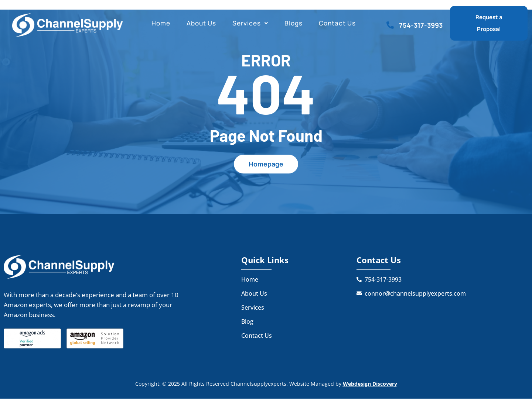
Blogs (294, 23)
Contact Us (337, 23)
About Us (201, 23)
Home (161, 23)
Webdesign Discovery (370, 384)
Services (250, 23)
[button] (250, 23)
